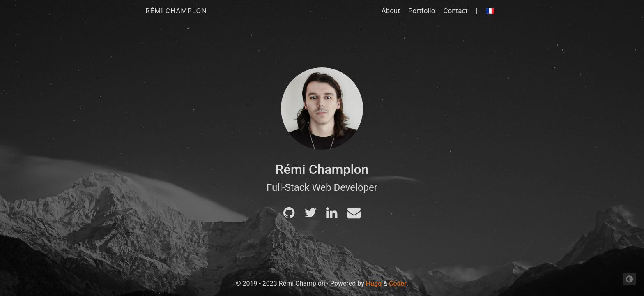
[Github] (289, 215)
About (391, 11)
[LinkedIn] (332, 215)
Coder (398, 283)
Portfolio (422, 11)
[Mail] (354, 215)
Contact (455, 11)
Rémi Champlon (176, 11)
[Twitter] (310, 215)
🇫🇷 (490, 11)
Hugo (374, 283)
